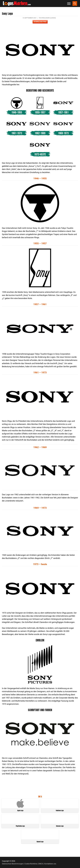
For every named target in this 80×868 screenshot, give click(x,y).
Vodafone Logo (60, 811)
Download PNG (40, 22)
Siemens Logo (60, 826)
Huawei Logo (40, 842)
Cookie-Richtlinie (31, 864)
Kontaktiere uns (50, 864)
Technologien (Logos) (47, 18)
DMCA (41, 864)
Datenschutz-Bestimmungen (13, 864)
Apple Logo (20, 811)
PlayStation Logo (20, 826)
